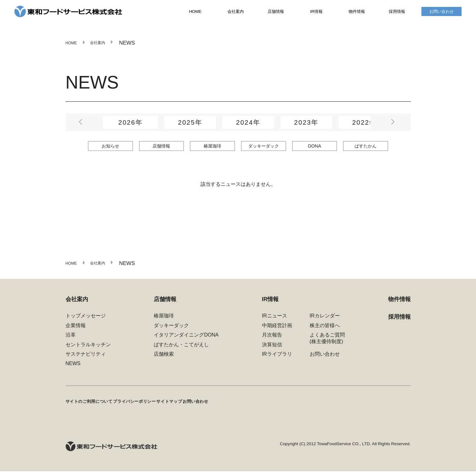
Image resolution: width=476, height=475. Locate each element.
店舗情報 (276, 13)
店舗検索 (164, 360)
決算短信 (272, 350)
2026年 (131, 125)
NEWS (73, 369)
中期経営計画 (277, 331)
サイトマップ (203, 406)
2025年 (190, 125)
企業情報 (76, 331)
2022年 (364, 125)
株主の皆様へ (325, 331)
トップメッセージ (86, 321)
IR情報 (316, 13)
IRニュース (275, 321)
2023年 (306, 125)
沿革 (71, 340)
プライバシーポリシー (155, 406)
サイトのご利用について (95, 406)
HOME (195, 13)
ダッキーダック (264, 148)
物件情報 (357, 13)
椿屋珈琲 (212, 148)
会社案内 (236, 13)
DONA (314, 149)
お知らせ (110, 148)
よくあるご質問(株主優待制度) (327, 344)
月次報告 (272, 340)
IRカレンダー (325, 321)
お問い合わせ (441, 13)
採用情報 (397, 13)
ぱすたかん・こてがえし (181, 350)
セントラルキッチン (88, 350)
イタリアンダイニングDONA (186, 340)
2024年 (248, 125)
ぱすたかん (366, 148)
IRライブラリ (277, 360)
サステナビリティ (86, 360)
